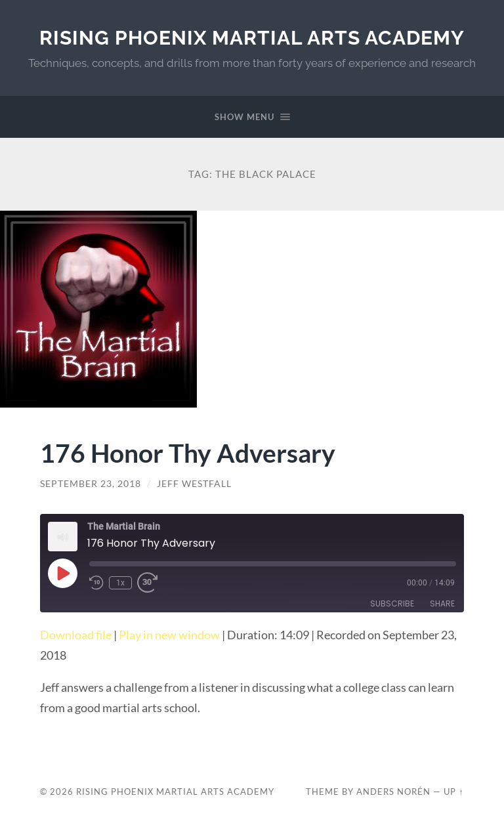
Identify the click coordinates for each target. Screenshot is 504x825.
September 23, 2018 (91, 484)
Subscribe (392, 603)
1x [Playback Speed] (120, 583)
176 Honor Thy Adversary (188, 453)
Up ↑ (453, 792)
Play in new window (169, 635)
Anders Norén (393, 792)
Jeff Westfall (194, 484)
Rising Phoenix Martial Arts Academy (252, 38)
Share (442, 603)
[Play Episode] (62, 573)
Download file (76, 635)
